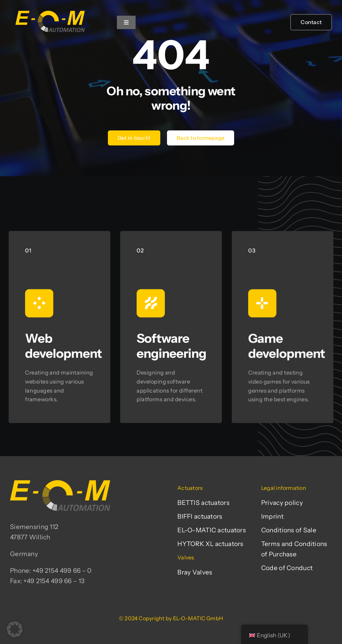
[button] (15, 629)
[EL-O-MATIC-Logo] (50, 11)
